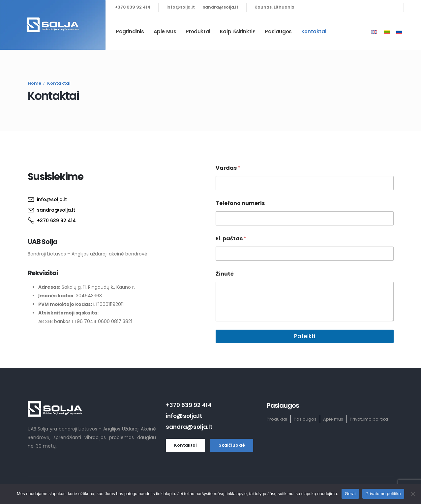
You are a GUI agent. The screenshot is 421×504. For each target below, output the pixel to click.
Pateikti (305, 336)
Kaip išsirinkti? (238, 31)
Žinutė (225, 274)
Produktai (198, 31)
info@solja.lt (181, 7)
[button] (185, 445)
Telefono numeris (240, 203)
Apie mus (165, 31)
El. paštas (231, 238)
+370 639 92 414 (133, 7)
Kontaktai (314, 31)
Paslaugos (278, 31)
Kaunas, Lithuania (274, 7)
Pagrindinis (130, 31)
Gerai (350, 494)
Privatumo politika (383, 494)
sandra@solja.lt (221, 7)
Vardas (228, 168)
